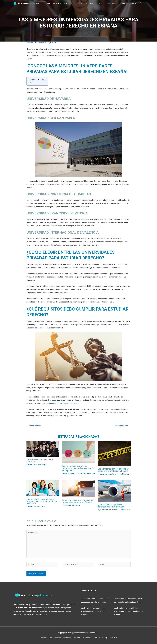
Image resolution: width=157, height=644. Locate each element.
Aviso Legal (103, 638)
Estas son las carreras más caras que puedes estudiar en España (78, 501)
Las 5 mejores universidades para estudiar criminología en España (114, 470)
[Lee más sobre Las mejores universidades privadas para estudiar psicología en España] (78, 452)
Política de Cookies (89, 638)
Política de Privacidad (71, 638)
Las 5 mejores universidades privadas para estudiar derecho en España (95, 611)
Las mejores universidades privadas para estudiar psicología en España (78, 468)
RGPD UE (114, 638)
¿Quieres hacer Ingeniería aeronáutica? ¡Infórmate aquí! (112, 506)
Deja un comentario (69, 473)
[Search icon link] (141, 4)
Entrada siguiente (123, 426)
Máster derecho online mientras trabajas (62, 403)
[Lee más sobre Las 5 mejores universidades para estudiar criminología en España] (114, 454)
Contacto (43, 638)
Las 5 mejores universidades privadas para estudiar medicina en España (42, 501)
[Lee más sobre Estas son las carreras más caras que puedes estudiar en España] (78, 488)
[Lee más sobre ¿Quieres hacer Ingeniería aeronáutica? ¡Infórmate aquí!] (114, 491)
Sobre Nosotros (55, 638)
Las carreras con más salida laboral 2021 (40, 461)
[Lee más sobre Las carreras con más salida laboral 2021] (43, 449)
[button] (57, 3)
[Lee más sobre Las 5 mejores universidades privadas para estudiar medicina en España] (43, 488)
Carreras (30, 43)
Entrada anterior (34, 426)
